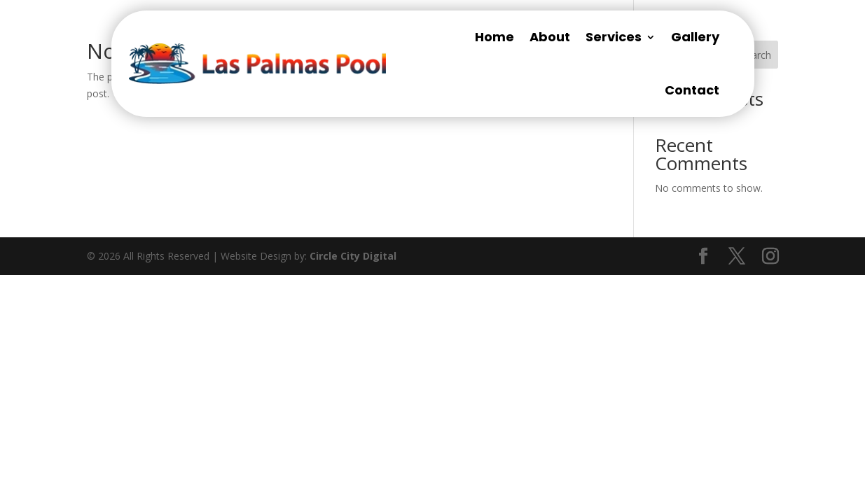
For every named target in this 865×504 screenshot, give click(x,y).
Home (494, 37)
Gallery (695, 37)
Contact (692, 90)
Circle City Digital (353, 256)
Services (614, 37)
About (550, 37)
